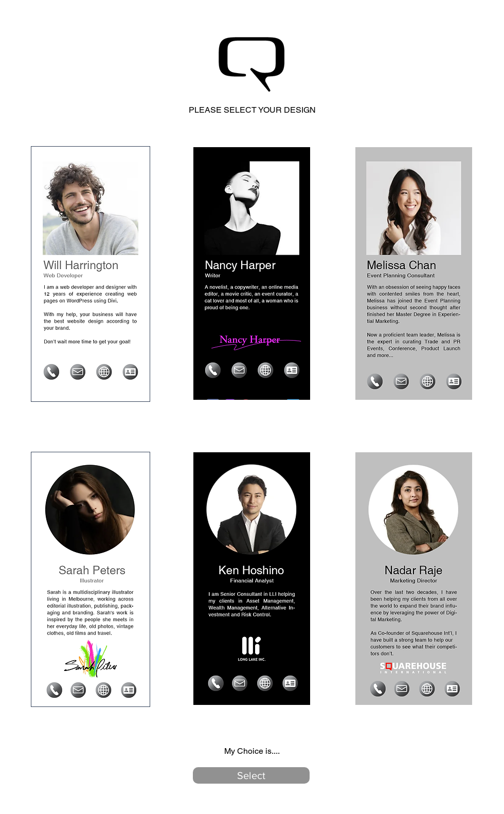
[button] (251, 775)
